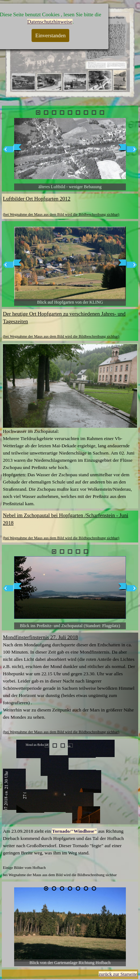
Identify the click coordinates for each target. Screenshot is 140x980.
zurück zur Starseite (118, 974)
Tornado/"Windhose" (74, 831)
